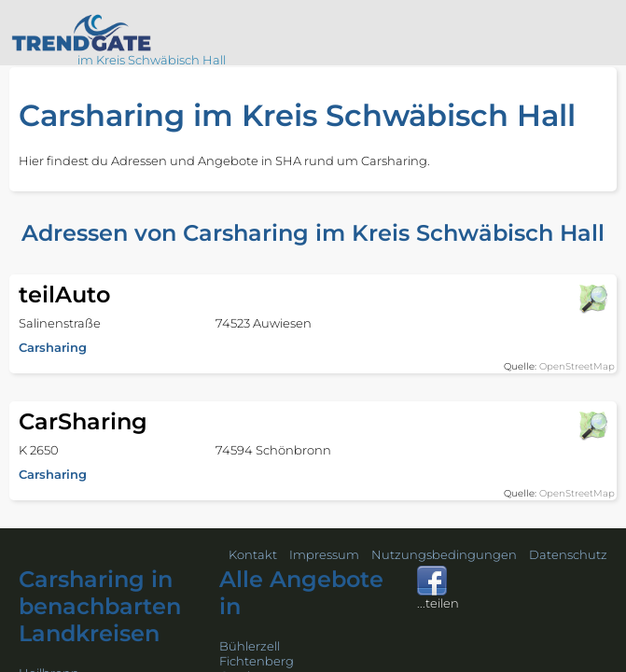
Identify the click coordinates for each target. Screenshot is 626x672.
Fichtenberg (257, 661)
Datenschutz (568, 554)
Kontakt (253, 554)
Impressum (324, 554)
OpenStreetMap (577, 366)
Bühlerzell (250, 646)
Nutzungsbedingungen (444, 554)
